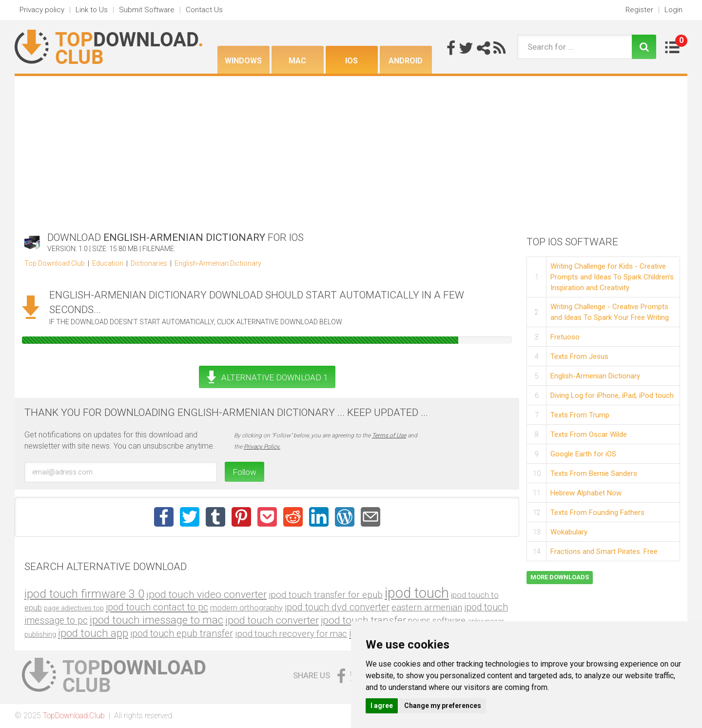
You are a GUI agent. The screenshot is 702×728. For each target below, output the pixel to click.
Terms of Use (389, 435)
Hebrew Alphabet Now (586, 493)
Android (406, 61)
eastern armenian (427, 607)
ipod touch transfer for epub (326, 595)
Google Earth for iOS (583, 454)
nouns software (437, 621)
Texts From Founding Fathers (597, 512)
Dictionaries (149, 263)
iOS (351, 61)
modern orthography (246, 608)
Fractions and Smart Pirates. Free (604, 551)
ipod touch (417, 593)
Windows (243, 61)
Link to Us (92, 10)
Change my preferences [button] (443, 706)
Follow (244, 472)
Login (673, 10)
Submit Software (147, 10)
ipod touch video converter (206, 594)
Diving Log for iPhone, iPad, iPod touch (612, 395)
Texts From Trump (580, 415)
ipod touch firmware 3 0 (84, 594)
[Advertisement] (351, 149)
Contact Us (204, 10)
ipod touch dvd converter (337, 607)
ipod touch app (93, 633)
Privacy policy (42, 10)
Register (639, 10)
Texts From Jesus (579, 356)
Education (108, 263)
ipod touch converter (272, 620)
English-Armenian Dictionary (218, 263)
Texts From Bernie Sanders (594, 473)
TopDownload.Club (74, 716)
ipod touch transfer (363, 620)
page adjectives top (74, 608)
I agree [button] (382, 706)
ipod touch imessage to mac (156, 620)
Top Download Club (55, 263)
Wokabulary (569, 532)
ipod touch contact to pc (157, 607)
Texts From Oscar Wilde (589, 434)
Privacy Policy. (262, 447)
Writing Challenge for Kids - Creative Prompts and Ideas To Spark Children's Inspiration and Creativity (612, 277)
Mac (297, 61)
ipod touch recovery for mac (291, 634)
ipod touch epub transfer (182, 634)
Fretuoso (565, 337)
